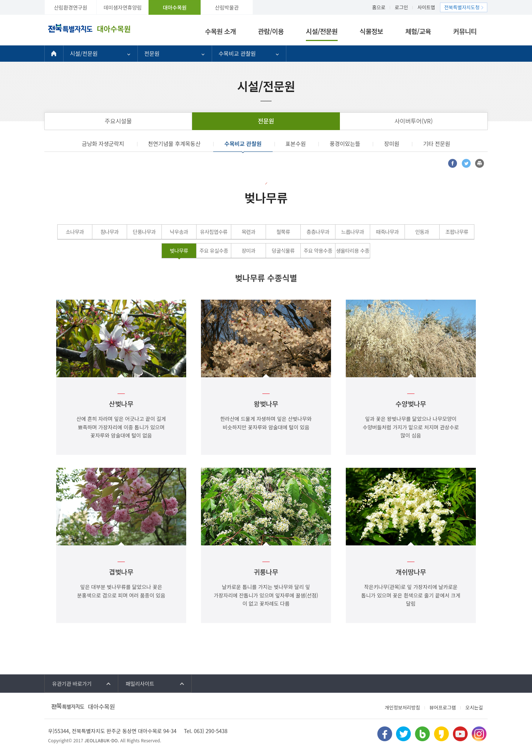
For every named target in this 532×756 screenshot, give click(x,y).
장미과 (248, 251)
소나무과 (75, 232)
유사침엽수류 (214, 232)
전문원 (152, 53)
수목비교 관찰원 (237, 53)
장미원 (391, 144)
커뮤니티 (465, 31)
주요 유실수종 (214, 251)
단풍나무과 (144, 232)
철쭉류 (283, 232)
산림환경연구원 (71, 7)
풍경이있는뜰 (345, 144)
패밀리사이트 (140, 684)
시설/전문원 (322, 31)
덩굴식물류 (283, 251)
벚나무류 (179, 251)
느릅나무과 (353, 232)
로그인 (402, 7)
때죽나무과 (388, 232)
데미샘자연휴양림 (122, 7)
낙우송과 (179, 232)
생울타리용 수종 (352, 251)
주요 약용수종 (318, 251)
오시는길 (474, 707)
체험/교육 (418, 31)
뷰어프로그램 (443, 707)
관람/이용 (271, 31)
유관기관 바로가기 (72, 684)
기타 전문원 (436, 144)
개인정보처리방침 (402, 707)
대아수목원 (175, 7)
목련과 (248, 232)
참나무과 (110, 232)
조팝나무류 (457, 232)
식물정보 (371, 31)
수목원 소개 (221, 31)
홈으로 (379, 7)
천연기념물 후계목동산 (174, 144)
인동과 (422, 232)
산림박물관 (227, 7)
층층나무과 (318, 232)
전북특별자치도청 (462, 7)
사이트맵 (426, 7)
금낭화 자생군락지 (103, 144)
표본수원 (296, 144)
